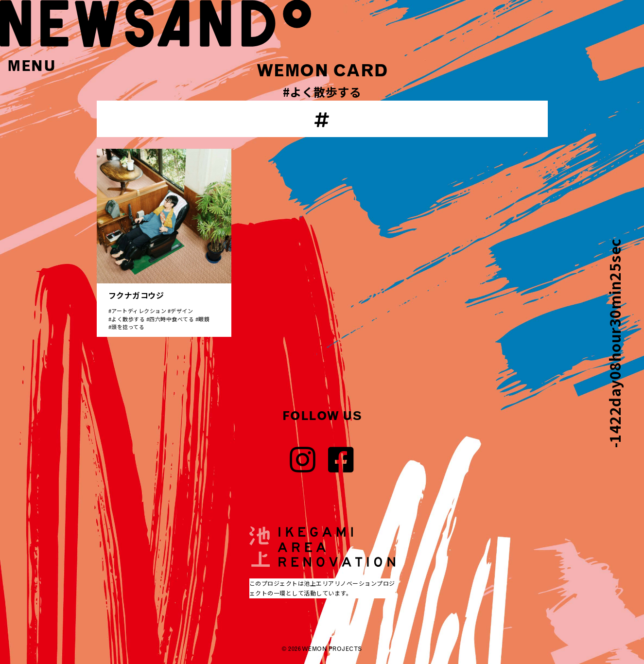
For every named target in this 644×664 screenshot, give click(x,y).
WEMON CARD (322, 70)
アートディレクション (139, 311)
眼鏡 (204, 319)
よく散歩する (128, 319)
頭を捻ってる (128, 327)
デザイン (182, 311)
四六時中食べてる (172, 319)
